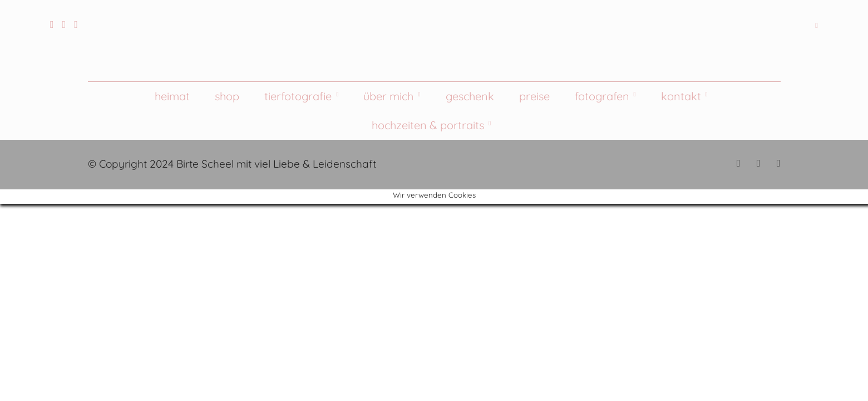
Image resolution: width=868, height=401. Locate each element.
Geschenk (470, 96)
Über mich (388, 96)
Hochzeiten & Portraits (428, 125)
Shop (227, 96)
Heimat (172, 96)
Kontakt (681, 96)
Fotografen (602, 96)
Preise (534, 96)
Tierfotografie (298, 96)
